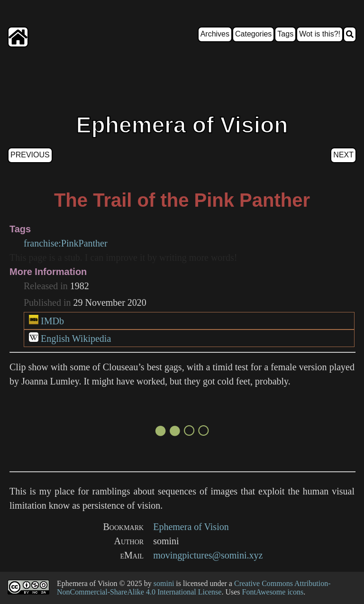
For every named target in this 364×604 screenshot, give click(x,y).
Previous (30, 155)
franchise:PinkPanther (66, 243)
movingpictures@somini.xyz (208, 555)
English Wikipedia (76, 339)
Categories (253, 34)
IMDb (52, 321)
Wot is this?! (320, 34)
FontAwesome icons (273, 592)
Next (343, 155)
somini (164, 583)
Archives (215, 34)
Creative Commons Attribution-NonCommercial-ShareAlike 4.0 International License (194, 588)
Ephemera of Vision (191, 527)
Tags (285, 34)
